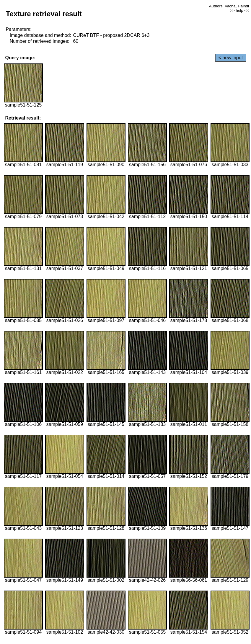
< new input (231, 58)
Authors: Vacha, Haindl (229, 6)
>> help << (239, 10)
